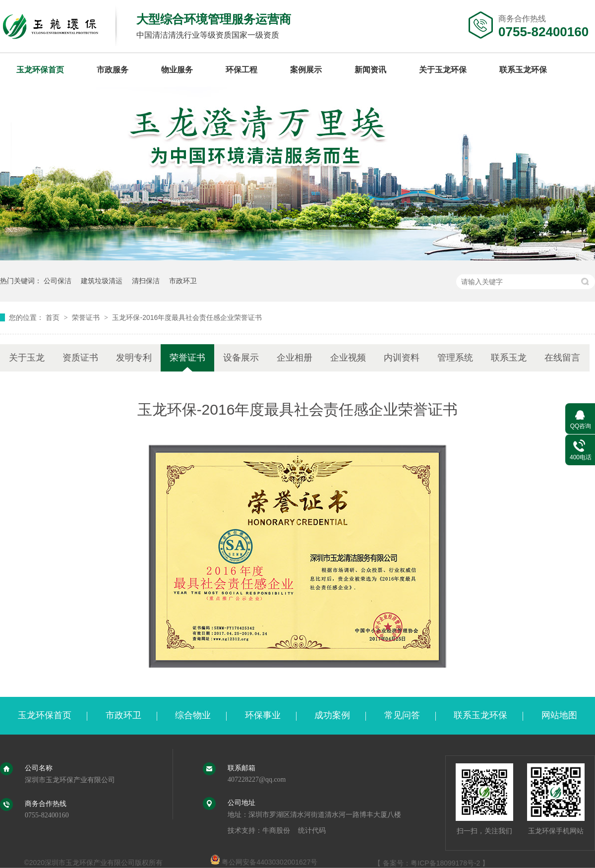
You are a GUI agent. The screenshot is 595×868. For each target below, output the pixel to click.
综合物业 (193, 715)
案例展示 (306, 70)
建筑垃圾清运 (102, 281)
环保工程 (241, 70)
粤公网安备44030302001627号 (264, 862)
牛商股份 (276, 831)
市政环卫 (183, 281)
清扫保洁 (146, 281)
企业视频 (348, 358)
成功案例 (332, 715)
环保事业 (263, 715)
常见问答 (402, 715)
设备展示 (241, 358)
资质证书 (80, 358)
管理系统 (455, 358)
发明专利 (134, 358)
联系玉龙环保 (523, 70)
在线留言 (562, 358)
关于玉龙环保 (443, 70)
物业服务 (177, 70)
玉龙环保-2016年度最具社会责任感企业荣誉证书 (187, 317)
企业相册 (295, 358)
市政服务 (113, 70)
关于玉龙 (27, 358)
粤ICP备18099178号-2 (445, 863)
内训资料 (402, 358)
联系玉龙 (509, 358)
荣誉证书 (87, 317)
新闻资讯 (370, 70)
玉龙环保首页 (40, 70)
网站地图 (559, 715)
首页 (54, 317)
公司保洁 (58, 281)
